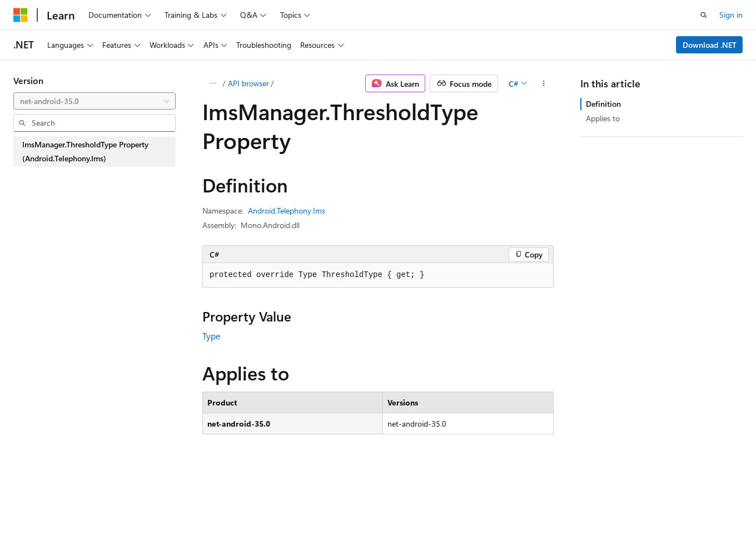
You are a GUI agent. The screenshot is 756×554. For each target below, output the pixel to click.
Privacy (243, 520)
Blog (151, 520)
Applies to (603, 118)
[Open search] (704, 15)
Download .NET (710, 45)
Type (211, 336)
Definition (603, 104)
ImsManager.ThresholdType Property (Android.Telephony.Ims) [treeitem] (85, 152)
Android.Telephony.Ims (287, 211)
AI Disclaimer (36, 520)
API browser (248, 83)
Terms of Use (298, 520)
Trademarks (353, 520)
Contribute (199, 520)
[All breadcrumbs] (212, 83)
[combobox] (94, 101)
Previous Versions (101, 520)
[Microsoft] (21, 15)
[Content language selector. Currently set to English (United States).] (64, 493)
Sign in (731, 15)
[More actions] (544, 83)
